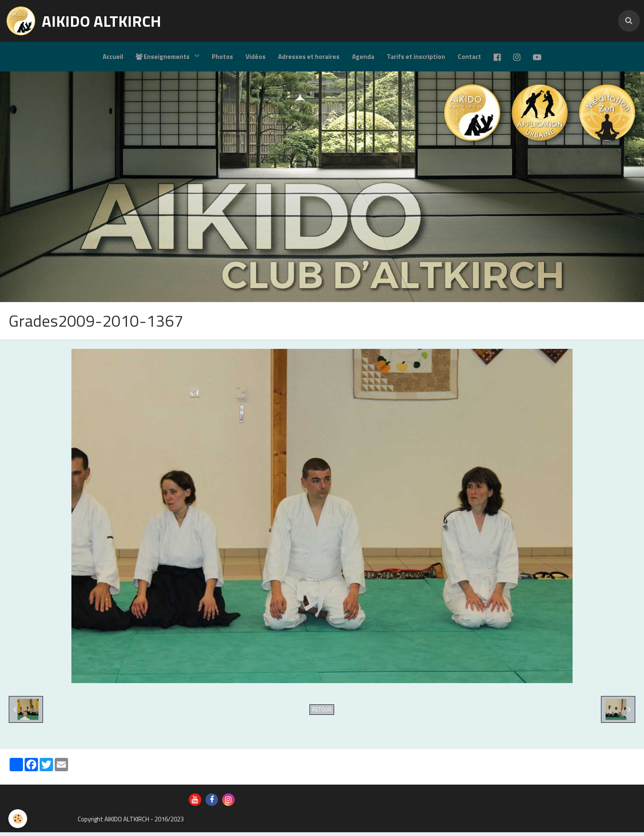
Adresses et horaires (309, 57)
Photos (222, 57)
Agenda (363, 57)
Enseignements (163, 57)
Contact (469, 57)
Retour (322, 713)
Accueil (113, 57)
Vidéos (256, 57)
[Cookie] (18, 819)
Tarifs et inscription (416, 57)
